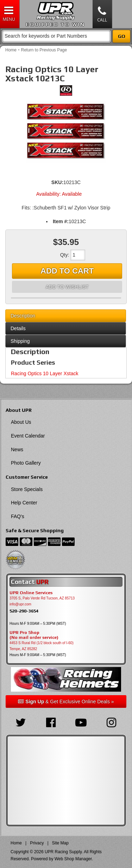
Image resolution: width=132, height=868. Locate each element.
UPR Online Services (31, 593)
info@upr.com (20, 604)
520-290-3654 (24, 611)
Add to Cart (67, 271)
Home (11, 50)
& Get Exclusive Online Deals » (66, 702)
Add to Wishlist (67, 287)
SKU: (57, 182)
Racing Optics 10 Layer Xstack (45, 373)
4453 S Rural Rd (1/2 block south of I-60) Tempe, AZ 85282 (42, 646)
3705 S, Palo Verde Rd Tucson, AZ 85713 (42, 598)
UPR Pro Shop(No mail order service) (34, 635)
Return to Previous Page (44, 50)
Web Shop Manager (73, 859)
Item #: (61, 221)
